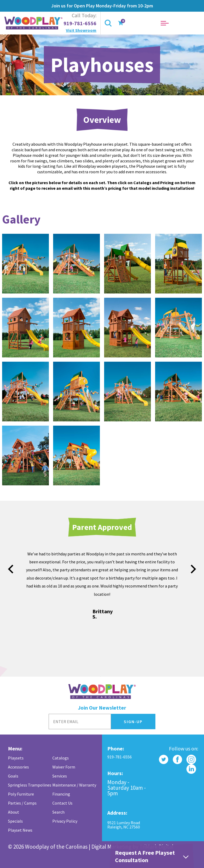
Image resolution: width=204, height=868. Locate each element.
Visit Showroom (81, 30)
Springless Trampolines (30, 785)
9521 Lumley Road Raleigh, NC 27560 (124, 825)
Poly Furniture (21, 794)
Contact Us (62, 803)
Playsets (16, 758)
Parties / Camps (22, 803)
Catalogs (61, 758)
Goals (13, 776)
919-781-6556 (80, 23)
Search (58, 812)
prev (11, 569)
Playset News (20, 830)
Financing (61, 794)
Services (60, 776)
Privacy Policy (65, 821)
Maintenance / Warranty (74, 785)
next (193, 569)
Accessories (18, 767)
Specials (15, 821)
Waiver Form (64, 767)
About (14, 812)
